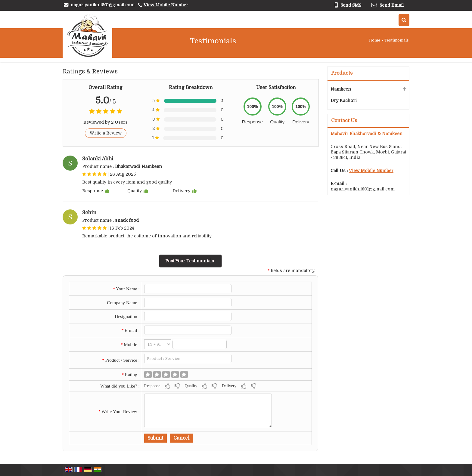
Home (375, 40)
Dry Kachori (344, 100)
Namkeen (341, 89)
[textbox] (188, 359)
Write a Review (106, 133)
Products (342, 73)
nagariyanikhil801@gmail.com (102, 5)
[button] (166, 5)
